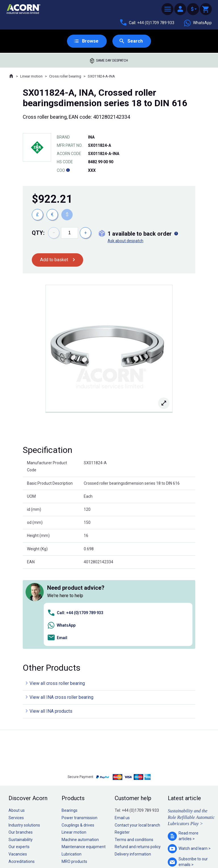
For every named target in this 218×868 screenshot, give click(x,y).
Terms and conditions (134, 760)
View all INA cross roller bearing (61, 618)
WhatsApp (198, 23)
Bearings (70, 731)
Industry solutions (24, 746)
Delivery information (133, 775)
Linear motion (31, 77)
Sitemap (71, 846)
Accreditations (22, 782)
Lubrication (72, 775)
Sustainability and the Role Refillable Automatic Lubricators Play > (191, 738)
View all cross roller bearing (57, 604)
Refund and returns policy (138, 767)
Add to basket (55, 261)
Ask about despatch (125, 241)
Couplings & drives (78, 746)
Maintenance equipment (84, 767)
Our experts (19, 767)
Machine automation (80, 760)
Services (16, 739)
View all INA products (51, 632)
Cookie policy (115, 846)
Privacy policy (91, 846)
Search (136, 41)
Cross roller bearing (65, 77)
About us (17, 731)
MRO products (74, 782)
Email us (122, 739)
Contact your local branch (137, 746)
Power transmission (79, 739)
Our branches (21, 753)
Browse (90, 41)
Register (122, 753)
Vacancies (18, 775)
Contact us (172, 852)
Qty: (38, 233)
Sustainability (21, 760)
